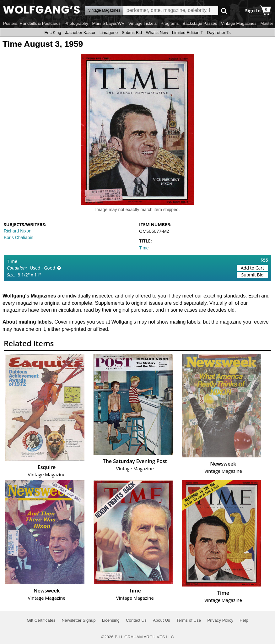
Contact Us (136, 620)
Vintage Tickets (143, 23)
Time (144, 248)
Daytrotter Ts (219, 33)
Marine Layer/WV (108, 23)
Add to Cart (252, 268)
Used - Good (43, 268)
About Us (162, 620)
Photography (76, 23)
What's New (157, 33)
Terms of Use (189, 620)
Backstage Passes (200, 23)
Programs (170, 23)
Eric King (53, 33)
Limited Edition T (188, 33)
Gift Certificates (41, 620)
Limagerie (109, 33)
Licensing (111, 620)
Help (244, 620)
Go (224, 11)
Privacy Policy (220, 620)
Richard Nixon (18, 231)
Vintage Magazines (239, 23)
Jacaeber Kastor (80, 33)
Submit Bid (132, 33)
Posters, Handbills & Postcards (32, 23)
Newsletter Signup (78, 620)
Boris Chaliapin (19, 237)
